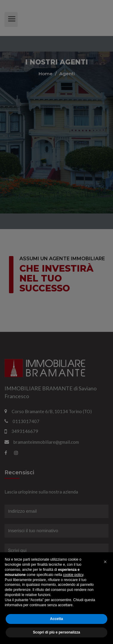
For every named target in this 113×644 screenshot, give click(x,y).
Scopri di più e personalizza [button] (56, 632)
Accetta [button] (56, 619)
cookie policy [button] (73, 575)
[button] (105, 562)
